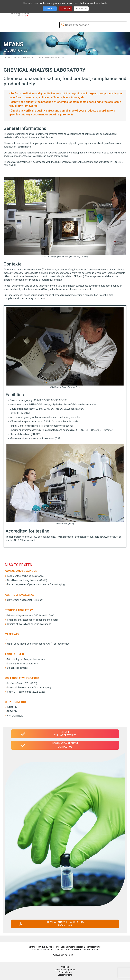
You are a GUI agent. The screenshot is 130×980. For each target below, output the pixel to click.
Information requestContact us (65, 745)
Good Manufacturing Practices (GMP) (27, 580)
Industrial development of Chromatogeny (29, 688)
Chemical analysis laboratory (65, 924)
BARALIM (12, 707)
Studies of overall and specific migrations (29, 624)
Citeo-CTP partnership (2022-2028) (26, 692)
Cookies (65, 967)
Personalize (81, 9)
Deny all (65, 9)
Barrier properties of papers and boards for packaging (36, 584)
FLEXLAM (12, 711)
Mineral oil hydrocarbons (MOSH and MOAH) (31, 616)
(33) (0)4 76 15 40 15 (66, 955)
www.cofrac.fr (110, 537)
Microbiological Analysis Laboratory (26, 659)
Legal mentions (65, 975)
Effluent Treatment (17, 668)
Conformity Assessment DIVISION (25, 600)
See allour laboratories (65, 734)
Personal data (65, 972)
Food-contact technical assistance (25, 576)
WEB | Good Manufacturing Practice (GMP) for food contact (39, 644)
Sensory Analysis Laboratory (22, 664)
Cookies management (65, 970)
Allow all (50, 9)
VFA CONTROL (15, 716)
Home (7, 57)
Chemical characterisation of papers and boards (33, 620)
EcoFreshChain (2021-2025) (22, 683)
